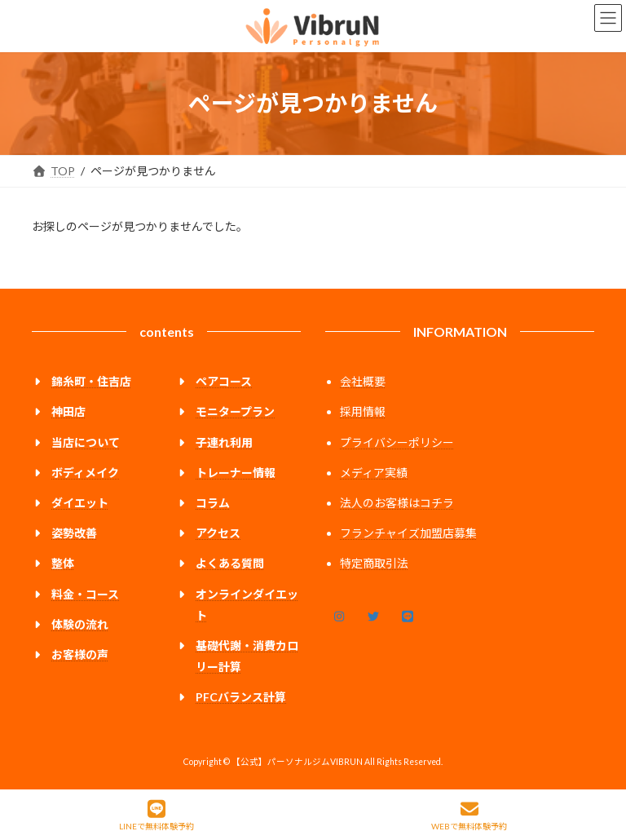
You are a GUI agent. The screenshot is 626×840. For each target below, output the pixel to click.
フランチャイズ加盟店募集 (408, 533)
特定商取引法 (374, 563)
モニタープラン (235, 411)
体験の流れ (80, 624)
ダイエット (80, 503)
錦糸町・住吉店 (91, 381)
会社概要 (363, 381)
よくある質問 (230, 563)
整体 (63, 563)
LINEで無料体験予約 (156, 816)
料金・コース (85, 593)
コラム (213, 503)
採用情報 (363, 411)
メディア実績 (374, 473)
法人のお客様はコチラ (397, 503)
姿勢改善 (74, 533)
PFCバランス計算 (241, 697)
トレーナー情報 (236, 473)
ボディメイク (85, 473)
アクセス (218, 533)
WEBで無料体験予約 (469, 816)
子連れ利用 (224, 442)
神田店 (68, 411)
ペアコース (224, 381)
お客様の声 (80, 654)
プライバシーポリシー (397, 442)
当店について (86, 442)
